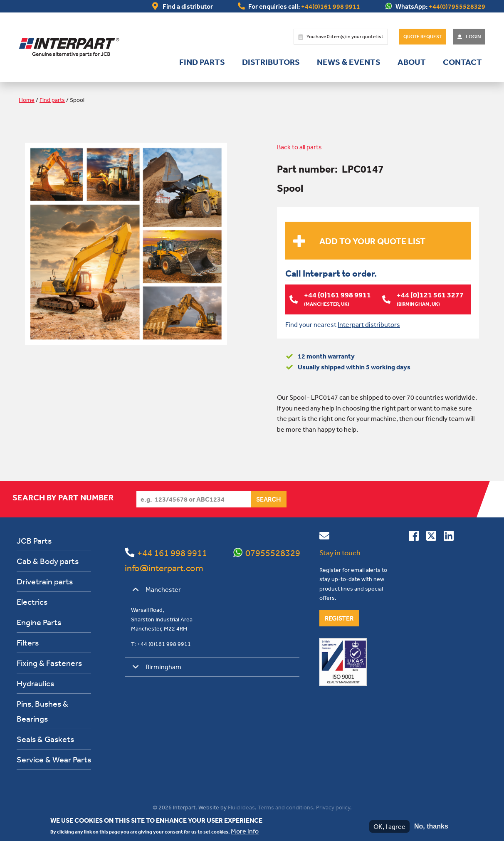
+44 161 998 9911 (172, 552)
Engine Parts (39, 622)
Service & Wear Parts (54, 759)
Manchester (155, 592)
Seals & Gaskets (45, 738)
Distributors (271, 62)
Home (27, 100)
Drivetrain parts (45, 581)
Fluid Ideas (241, 807)
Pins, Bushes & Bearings (42, 711)
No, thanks (431, 826)
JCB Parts (34, 540)
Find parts (202, 62)
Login (473, 37)
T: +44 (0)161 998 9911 (161, 643)
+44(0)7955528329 (457, 6)
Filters (28, 642)
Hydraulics (35, 683)
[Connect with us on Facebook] (414, 537)
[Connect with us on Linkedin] (449, 537)
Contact (462, 62)
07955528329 (273, 552)
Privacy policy (333, 807)
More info (245, 831)
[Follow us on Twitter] (431, 537)
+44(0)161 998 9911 (331, 6)
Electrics (32, 601)
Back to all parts (299, 147)
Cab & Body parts (48, 560)
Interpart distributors (369, 324)
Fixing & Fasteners (49, 662)
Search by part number (63, 497)
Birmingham (155, 669)
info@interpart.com (164, 567)
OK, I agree (389, 826)
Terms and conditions (285, 807)
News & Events (349, 62)
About (412, 62)
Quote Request (422, 37)
